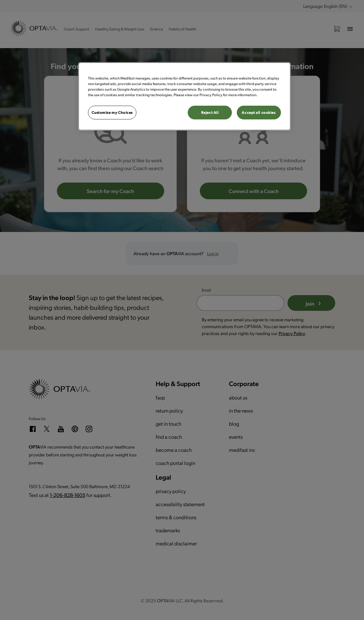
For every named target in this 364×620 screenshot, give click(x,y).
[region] (184, 96)
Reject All (210, 112)
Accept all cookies (259, 112)
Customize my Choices (112, 112)
